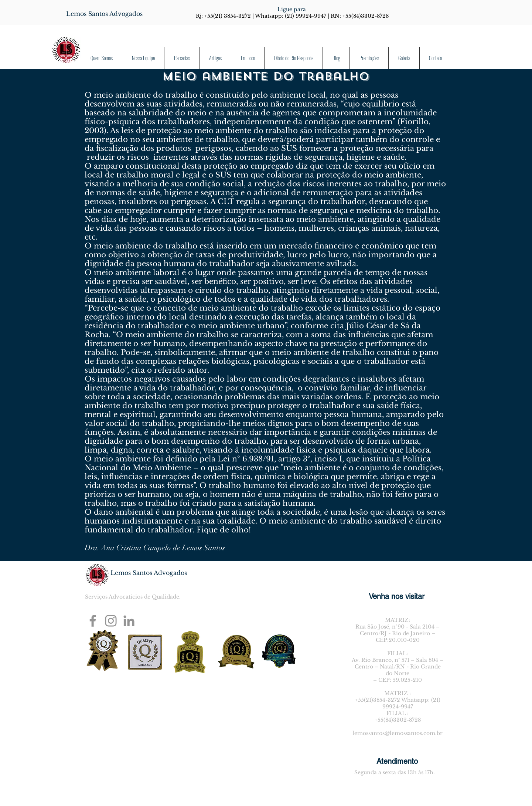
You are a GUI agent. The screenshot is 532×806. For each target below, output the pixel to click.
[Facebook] (93, 621)
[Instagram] (111, 621)
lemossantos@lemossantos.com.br (398, 733)
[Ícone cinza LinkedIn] (129, 621)
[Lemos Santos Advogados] (104, 14)
